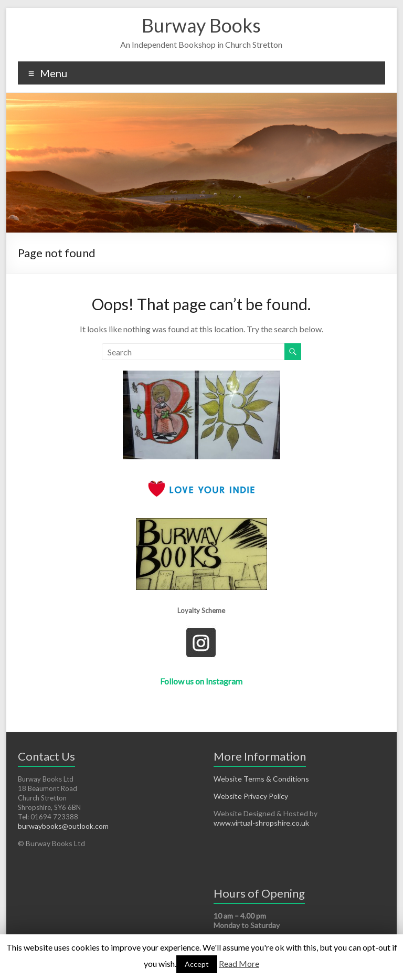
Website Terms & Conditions (261, 779)
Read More (239, 963)
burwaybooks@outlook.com (63, 826)
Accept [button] (197, 964)
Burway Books (201, 25)
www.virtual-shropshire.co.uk (261, 823)
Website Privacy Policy (251, 796)
